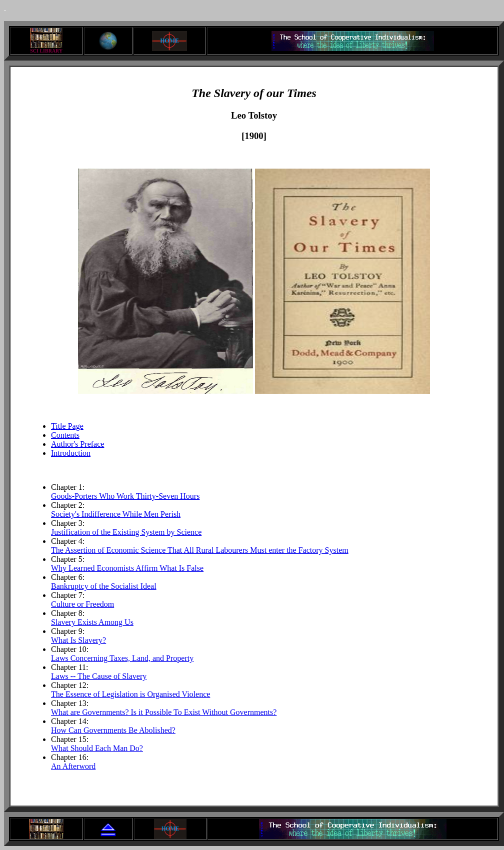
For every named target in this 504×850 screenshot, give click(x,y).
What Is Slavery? (78, 640)
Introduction (71, 453)
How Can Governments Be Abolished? (113, 730)
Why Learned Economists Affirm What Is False (127, 568)
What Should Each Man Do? (97, 748)
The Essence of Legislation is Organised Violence (130, 694)
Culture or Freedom (82, 604)
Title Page (67, 426)
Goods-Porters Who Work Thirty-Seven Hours (125, 496)
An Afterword (73, 766)
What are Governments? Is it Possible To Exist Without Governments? (164, 712)
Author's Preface (77, 444)
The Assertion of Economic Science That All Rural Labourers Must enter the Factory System (200, 550)
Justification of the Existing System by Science (126, 532)
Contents (65, 435)
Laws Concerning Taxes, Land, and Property (122, 658)
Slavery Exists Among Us (92, 622)
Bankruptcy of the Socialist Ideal (104, 586)
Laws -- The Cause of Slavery (99, 676)
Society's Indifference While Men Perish (116, 514)
